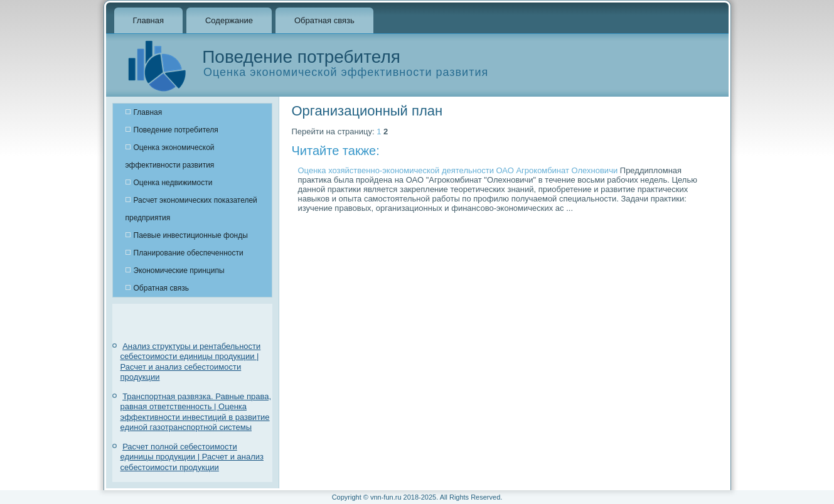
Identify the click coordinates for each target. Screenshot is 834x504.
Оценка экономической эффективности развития (170, 156)
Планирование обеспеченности (189, 253)
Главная (148, 20)
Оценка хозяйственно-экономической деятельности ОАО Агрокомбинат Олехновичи (458, 170)
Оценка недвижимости (173, 183)
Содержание (229, 20)
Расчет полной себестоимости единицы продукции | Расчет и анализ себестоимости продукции (192, 457)
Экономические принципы (179, 271)
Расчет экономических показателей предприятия (191, 209)
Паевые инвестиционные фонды (191, 235)
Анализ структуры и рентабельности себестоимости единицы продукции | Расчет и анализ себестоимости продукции (191, 362)
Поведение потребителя (176, 130)
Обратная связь (324, 20)
